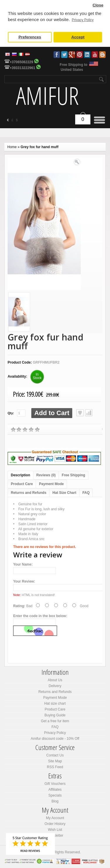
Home (12, 147)
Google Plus (72, 55)
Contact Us (55, 755)
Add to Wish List (80, 413)
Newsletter (55, 836)
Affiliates (55, 790)
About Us (55, 680)
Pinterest (80, 55)
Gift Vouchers (55, 784)
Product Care (22, 484)
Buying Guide (55, 715)
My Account (55, 818)
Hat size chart (55, 703)
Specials (55, 795)
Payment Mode (51, 484)
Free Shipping (73, 475)
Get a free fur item (55, 721)
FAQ (86, 493)
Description (20, 475)
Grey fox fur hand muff (39, 147)
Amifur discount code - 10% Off (55, 739)
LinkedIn (87, 55)
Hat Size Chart (64, 493)
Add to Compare (89, 413)
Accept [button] (78, 37)
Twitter (64, 55)
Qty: (11, 413)
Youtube (95, 55)
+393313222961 (22, 68)
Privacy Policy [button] (83, 20)
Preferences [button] (30, 37)
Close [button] (98, 5)
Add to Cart (52, 413)
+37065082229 (21, 62)
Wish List (55, 830)
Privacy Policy (55, 733)
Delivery (55, 686)
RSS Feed (55, 767)
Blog (102, 55)
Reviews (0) (46, 475)
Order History (55, 824)
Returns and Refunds (29, 493)
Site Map (55, 761)
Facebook (57, 55)
